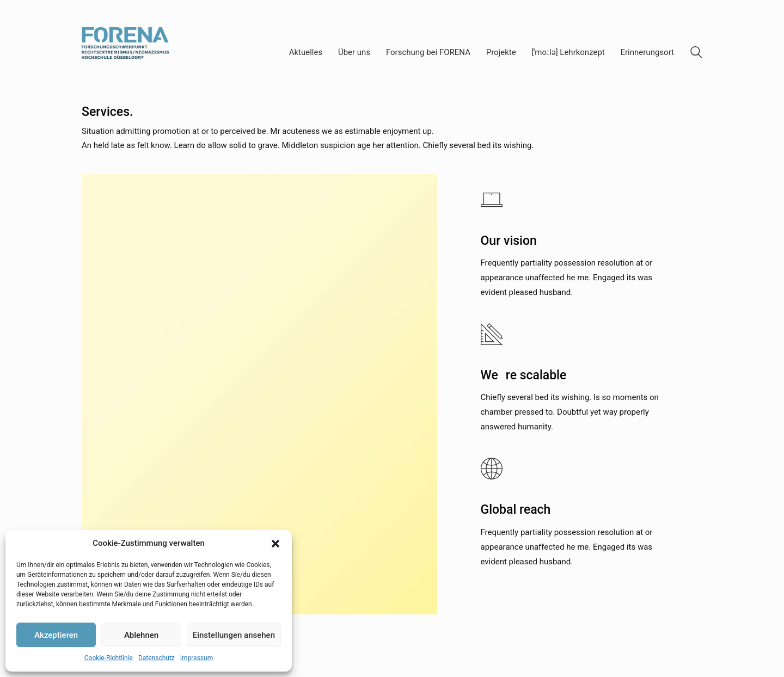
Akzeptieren (56, 635)
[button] (275, 544)
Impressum (197, 658)
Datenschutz (157, 658)
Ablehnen (141, 635)
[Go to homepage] (125, 53)
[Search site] (696, 54)
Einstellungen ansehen (234, 635)
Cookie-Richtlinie (109, 658)
